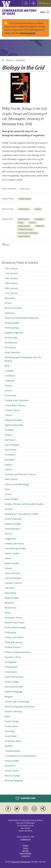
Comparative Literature (17, 400)
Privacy (26, 845)
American (9, 313)
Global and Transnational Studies (22, 514)
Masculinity (10, 593)
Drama (8, 435)
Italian (8, 558)
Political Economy (25, 229)
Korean (8, 568)
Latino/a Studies (13, 578)
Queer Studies (12, 682)
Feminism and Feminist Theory (20, 474)
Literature (10, 588)
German (9, 509)
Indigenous (10, 539)
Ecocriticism (11, 450)
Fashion (9, 469)
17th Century (11, 273)
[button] (20, 87)
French (8, 494)
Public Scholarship (14, 677)
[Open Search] (34, 3)
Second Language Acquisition (20, 706)
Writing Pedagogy (14, 781)
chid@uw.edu (26, 839)
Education (10, 460)
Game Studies (12, 499)
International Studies (15, 548)
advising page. (28, 33)
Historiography (12, 529)
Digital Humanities (14, 425)
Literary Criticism (13, 583)
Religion (9, 697)
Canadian (9, 371)
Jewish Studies (12, 563)
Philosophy (10, 632)
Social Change (12, 721)
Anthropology (12, 328)
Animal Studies (12, 323)
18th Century (11, 278)
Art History (10, 348)
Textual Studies (13, 751)
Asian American (12, 352)
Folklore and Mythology (17, 484)
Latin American (12, 573)
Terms (26, 848)
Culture (8, 415)
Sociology (10, 731)
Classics (9, 386)
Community (10, 395)
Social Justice (11, 726)
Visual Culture (24, 236)
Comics (8, 390)
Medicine (40, 226)
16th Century (11, 269)
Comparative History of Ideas (19, 12)
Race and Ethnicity (14, 687)
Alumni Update (26, 853)
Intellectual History (14, 544)
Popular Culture (13, 657)
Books (38, 209)
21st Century (11, 293)
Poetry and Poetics (14, 637)
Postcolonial (11, 667)
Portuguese (11, 662)
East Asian (10, 440)
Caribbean (10, 376)
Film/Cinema (11, 479)
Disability (9, 430)
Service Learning (13, 711)
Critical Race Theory (15, 405)
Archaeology (11, 338)
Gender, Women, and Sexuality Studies (24, 504)
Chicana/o (10, 381)
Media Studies (24, 226)
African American (13, 308)
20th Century (24, 219)
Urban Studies (12, 761)
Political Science (13, 647)
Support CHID (26, 798)
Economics (10, 455)
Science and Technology (28, 233)
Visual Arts (10, 766)
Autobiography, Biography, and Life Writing (23, 359)
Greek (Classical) (13, 519)
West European (13, 776)
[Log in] (26, 3)
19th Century (11, 283)
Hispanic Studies (13, 524)
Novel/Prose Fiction (15, 623)
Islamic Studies (12, 553)
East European (12, 445)
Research (10, 60)
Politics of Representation (18, 652)
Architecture (11, 343)
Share (6, 245)
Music (8, 613)
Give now (44, 3)
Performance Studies (15, 627)
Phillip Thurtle (25, 199)
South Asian (11, 736)
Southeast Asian (13, 741)
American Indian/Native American (22, 318)
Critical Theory (12, 410)
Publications (20, 60)
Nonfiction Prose (13, 618)
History (32, 223)
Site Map (26, 851)
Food (7, 489)
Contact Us (26, 856)
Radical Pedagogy (14, 692)
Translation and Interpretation (20, 756)
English (8, 465)
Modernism (10, 608)
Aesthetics (39, 219)
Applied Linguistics (14, 333)
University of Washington (21, 862)
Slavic (7, 716)
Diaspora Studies (13, 420)
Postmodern (11, 672)
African (8, 303)
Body (21, 223)
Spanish (9, 746)
